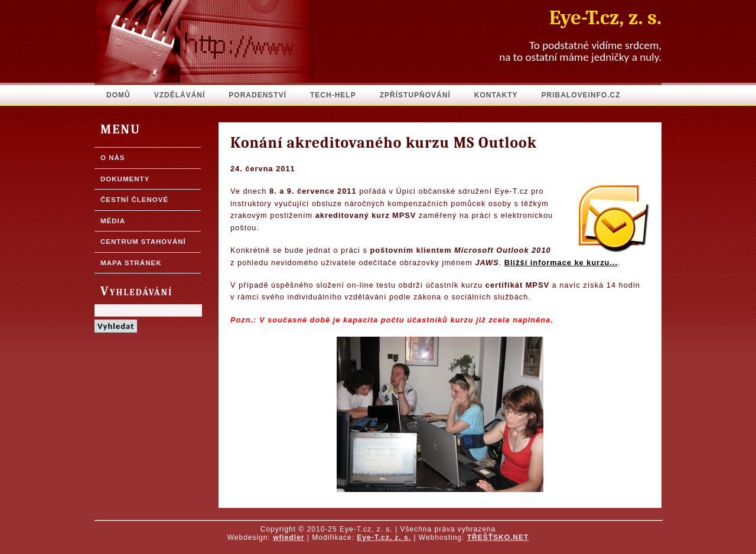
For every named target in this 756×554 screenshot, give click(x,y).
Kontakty (496, 95)
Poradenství (258, 95)
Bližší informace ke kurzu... (561, 263)
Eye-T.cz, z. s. (384, 537)
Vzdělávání (180, 95)
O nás (113, 158)
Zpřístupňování (415, 95)
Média (113, 221)
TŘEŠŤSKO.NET (498, 537)
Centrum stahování (143, 242)
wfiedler (289, 537)
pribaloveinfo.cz (581, 95)
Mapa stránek (131, 263)
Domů (118, 95)
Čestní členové (134, 200)
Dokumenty (125, 179)
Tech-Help (333, 95)
